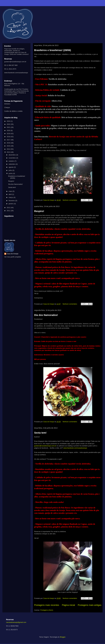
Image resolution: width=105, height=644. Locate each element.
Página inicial (68, 605)
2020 (9, 130)
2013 (9, 152)
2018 (9, 137)
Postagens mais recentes (47, 605)
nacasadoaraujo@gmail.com (16, 622)
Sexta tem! (40, 433)
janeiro (11, 204)
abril (10, 194)
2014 (9, 149)
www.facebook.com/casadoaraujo (75, 448)
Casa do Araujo (13, 254)
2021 (9, 127)
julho (11, 170)
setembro (12, 164)
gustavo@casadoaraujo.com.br (45, 446)
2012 (9, 208)
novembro (12, 158)
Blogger (63, 637)
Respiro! (39, 211)
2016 (9, 143)
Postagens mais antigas (90, 605)
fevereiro (12, 201)
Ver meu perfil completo (13, 257)
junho (11, 173)
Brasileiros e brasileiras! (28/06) (53, 50)
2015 (9, 146)
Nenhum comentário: (70, 200)
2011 (9, 211)
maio (11, 191)
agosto (11, 167)
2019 (9, 134)
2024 (9, 121)
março (11, 197)
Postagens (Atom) (47, 610)
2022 (9, 124)
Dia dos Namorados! (46, 315)
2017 (9, 140)
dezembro (12, 155)
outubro (12, 161)
